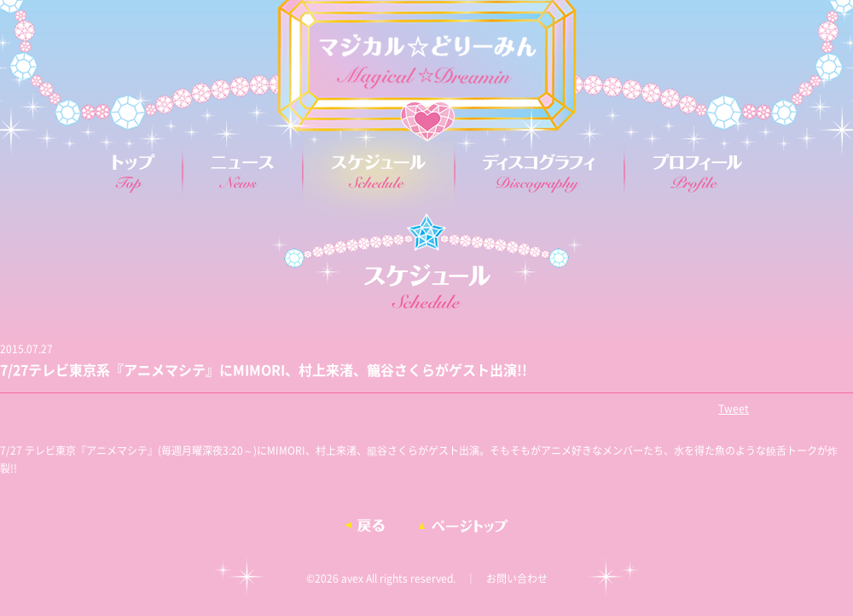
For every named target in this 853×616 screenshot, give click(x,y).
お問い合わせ (517, 578)
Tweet (734, 409)
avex (352, 578)
